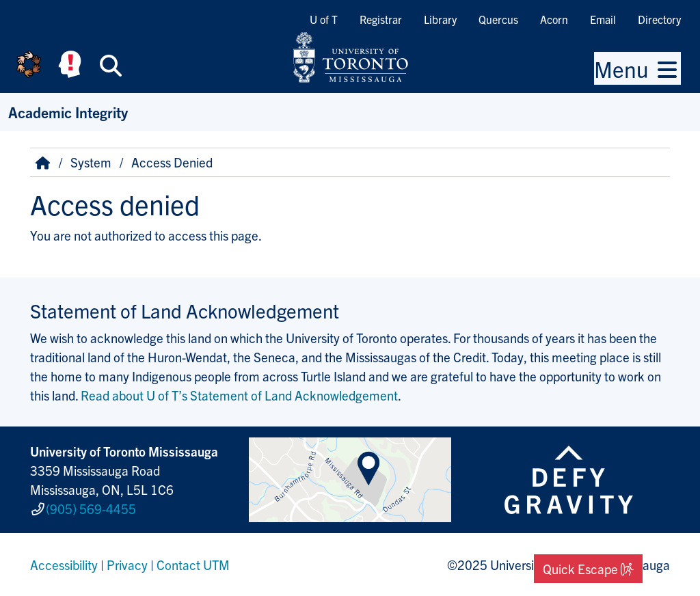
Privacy (127, 565)
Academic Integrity (68, 112)
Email (603, 19)
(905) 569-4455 (91, 509)
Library (440, 19)
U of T (324, 19)
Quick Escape (588, 569)
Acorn (554, 19)
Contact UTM (193, 565)
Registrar (381, 19)
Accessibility (64, 565)
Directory (659, 19)
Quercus (498, 19)
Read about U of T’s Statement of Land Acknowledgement (239, 395)
